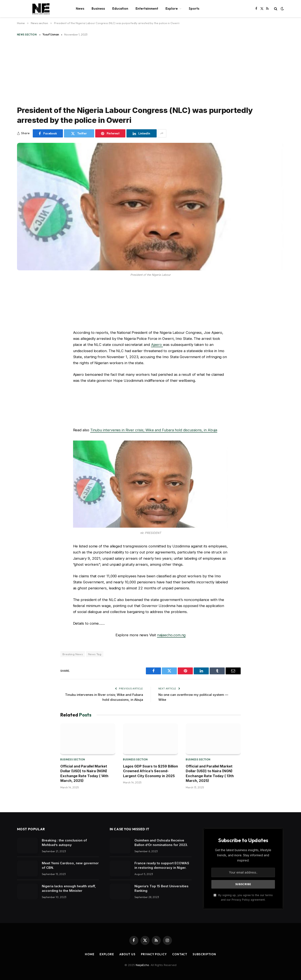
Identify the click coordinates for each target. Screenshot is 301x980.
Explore (172, 8)
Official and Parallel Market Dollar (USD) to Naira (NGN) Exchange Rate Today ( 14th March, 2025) (84, 773)
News (80, 8)
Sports (194, 8)
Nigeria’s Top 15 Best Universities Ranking (161, 888)
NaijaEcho (142, 965)
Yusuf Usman (51, 34)
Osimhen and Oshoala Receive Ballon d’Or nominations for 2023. (161, 843)
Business (98, 8)
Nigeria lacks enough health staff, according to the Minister (69, 888)
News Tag (95, 654)
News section (27, 35)
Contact (180, 954)
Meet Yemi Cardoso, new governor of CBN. (70, 865)
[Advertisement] (151, 70)
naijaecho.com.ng (171, 635)
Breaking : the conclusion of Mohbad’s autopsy (64, 843)
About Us (127, 954)
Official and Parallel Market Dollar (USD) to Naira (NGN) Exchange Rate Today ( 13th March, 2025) (210, 773)
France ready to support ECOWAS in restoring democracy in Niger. (162, 865)
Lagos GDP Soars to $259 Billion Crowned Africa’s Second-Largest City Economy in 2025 (150, 771)
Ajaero (157, 345)
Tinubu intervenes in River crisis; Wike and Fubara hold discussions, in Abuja (154, 430)
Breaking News (73, 654)
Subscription (204, 954)
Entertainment (147, 8)
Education (120, 8)
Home (90, 954)
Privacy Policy (154, 954)
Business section (73, 760)
